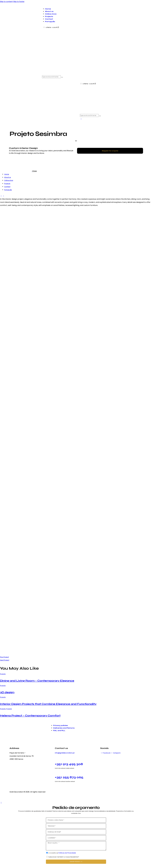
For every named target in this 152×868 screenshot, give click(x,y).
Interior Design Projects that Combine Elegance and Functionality (48, 704)
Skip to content (6, 2)
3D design (7, 692)
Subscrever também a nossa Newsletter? (64, 857)
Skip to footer (19, 2)
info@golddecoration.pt (65, 753)
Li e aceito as (62, 853)
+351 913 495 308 (69, 764)
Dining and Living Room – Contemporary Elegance (37, 681)
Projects (3, 674)
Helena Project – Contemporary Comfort (30, 716)
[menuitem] (95, 22)
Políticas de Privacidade (67, 853)
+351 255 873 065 (69, 777)
